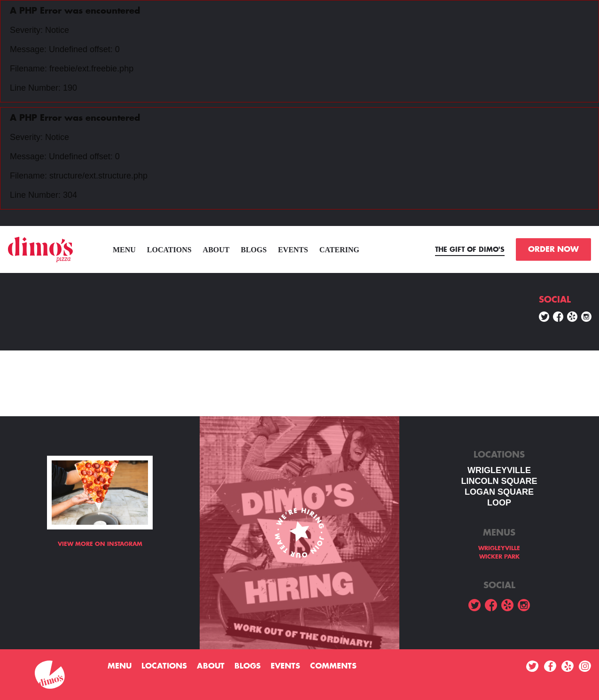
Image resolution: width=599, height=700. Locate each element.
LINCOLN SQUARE (499, 481)
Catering (339, 250)
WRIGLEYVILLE (499, 470)
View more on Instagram (100, 544)
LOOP (499, 503)
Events (293, 250)
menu (124, 250)
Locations (169, 250)
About (216, 250)
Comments (333, 666)
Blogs (254, 250)
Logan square (499, 492)
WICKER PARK (499, 557)
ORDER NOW (553, 249)
